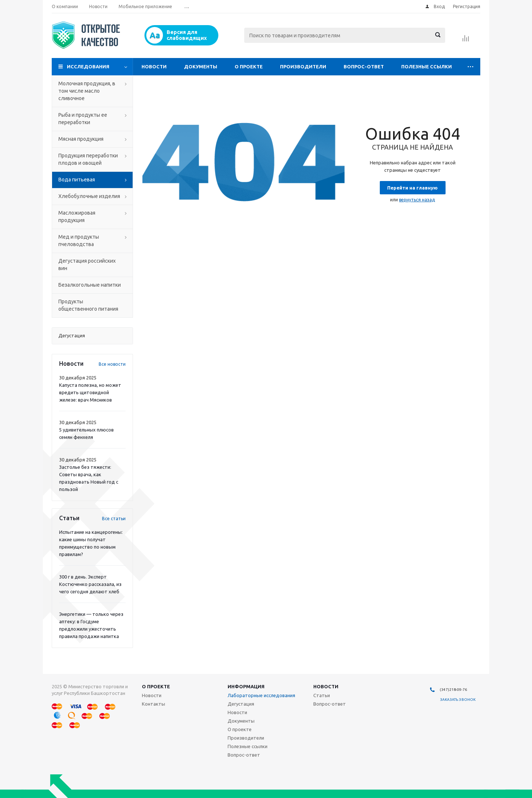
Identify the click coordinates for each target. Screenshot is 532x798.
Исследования (88, 66)
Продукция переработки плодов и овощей (88, 159)
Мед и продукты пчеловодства (79, 241)
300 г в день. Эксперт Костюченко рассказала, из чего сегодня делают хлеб (90, 584)
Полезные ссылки (427, 66)
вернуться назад (417, 200)
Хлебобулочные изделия (89, 196)
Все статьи (114, 519)
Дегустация (241, 704)
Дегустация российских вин (87, 265)
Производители (303, 66)
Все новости (112, 364)
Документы (201, 66)
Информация (246, 686)
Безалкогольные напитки (90, 285)
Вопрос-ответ (364, 66)
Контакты (154, 704)
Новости (154, 66)
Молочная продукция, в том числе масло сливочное (87, 91)
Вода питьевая (77, 180)
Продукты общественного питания (88, 305)
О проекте (249, 66)
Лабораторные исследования (261, 695)
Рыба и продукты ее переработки (83, 119)
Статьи (322, 695)
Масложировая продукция (77, 216)
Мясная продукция (81, 139)
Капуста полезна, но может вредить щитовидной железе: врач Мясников (90, 392)
